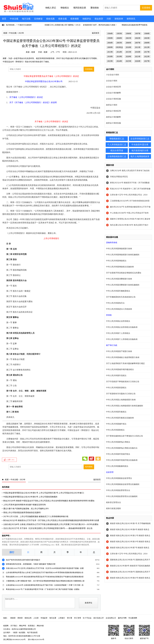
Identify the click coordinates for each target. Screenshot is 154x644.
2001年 (128, 38)
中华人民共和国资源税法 (116, 388)
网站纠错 (40, 626)
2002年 (138, 38)
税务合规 (63, 19)
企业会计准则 (112, 81)
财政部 (13, 618)
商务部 (20, 618)
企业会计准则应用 (113, 87)
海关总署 (53, 618)
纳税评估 (87, 19)
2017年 (147, 52)
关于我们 (14, 626)
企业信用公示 (111, 618)
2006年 (128, 43)
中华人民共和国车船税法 (116, 412)
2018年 (110, 57)
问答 (109, 19)
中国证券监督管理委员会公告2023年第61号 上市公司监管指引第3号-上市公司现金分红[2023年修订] (44, 493)
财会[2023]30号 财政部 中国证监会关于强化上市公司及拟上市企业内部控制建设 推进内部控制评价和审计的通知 (49, 501)
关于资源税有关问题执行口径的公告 (121, 394)
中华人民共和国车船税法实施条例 (120, 418)
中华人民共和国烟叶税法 (116, 424)
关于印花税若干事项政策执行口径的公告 (123, 382)
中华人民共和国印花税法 (116, 376)
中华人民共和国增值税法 (116, 261)
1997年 (138, 34)
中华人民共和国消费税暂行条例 (119, 279)
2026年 (138, 61)
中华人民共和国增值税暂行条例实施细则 (123, 255)
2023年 (21, 33)
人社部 (36, 618)
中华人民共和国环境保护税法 (118, 454)
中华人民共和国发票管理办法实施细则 (122, 496)
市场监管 (44, 618)
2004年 (110, 43)
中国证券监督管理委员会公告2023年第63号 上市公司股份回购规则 (30, 497)
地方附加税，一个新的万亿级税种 (19, 25)
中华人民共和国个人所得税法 (118, 333)
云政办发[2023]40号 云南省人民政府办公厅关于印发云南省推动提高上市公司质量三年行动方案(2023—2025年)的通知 (51, 524)
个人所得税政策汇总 (117, 145)
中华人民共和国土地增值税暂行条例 (121, 400)
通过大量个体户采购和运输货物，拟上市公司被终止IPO (26, 509)
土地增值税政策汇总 (117, 156)
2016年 (138, 52)
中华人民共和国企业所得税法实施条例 (122, 327)
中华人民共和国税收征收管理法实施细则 (123, 484)
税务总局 (28, 618)
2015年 (128, 52)
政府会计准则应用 (113, 111)
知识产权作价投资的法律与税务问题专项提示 (23, 560)
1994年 (110, 34)
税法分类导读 (117, 150)
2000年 (119, 38)
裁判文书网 (122, 618)
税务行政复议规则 (113, 508)
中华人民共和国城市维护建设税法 (120, 369)
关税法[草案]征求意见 (119, 177)
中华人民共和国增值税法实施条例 (120, 267)
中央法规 (14, 19)
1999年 (110, 38)
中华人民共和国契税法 (115, 430)
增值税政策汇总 (117, 139)
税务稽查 (75, 19)
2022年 (147, 57)
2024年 (119, 61)
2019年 (119, 57)
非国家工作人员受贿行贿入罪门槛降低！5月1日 (62, 25)
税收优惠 (50, 19)
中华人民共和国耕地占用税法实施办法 (122, 448)
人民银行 (62, 618)
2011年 (138, 47)
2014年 (119, 52)
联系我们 (31, 626)
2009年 (110, 47)
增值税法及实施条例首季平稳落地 (134, 25)
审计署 (70, 618)
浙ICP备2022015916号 (36, 639)
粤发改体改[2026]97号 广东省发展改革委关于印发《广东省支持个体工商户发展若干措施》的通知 (43, 589)
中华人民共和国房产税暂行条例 (119, 351)
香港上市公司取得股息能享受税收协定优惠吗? (22, 513)
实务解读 (38, 19)
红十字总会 (87, 618)
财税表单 (119, 19)
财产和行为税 (112, 345)
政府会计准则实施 (113, 123)
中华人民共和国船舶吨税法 (117, 466)
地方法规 (26, 19)
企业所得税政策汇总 (140, 139)
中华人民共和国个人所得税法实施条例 (122, 339)
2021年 (138, 57)
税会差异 (99, 19)
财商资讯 (131, 19)
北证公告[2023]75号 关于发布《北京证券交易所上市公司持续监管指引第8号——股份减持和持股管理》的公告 (48, 528)
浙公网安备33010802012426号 (14, 639)
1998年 (147, 34)
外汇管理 (78, 618)
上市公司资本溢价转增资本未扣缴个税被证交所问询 (24, 505)
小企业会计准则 (113, 75)
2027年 (147, 61)
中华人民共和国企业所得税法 (118, 321)
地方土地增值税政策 (140, 156)
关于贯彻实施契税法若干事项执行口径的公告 (125, 436)
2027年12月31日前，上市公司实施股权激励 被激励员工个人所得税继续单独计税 (36, 517)
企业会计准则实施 (113, 99)
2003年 (147, 38)
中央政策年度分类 (140, 145)
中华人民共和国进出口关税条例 (119, 309)
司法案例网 (133, 618)
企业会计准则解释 (113, 93)
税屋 (5, 33)
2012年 (147, 47)
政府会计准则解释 (113, 117)
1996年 (128, 34)
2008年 (147, 43)
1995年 (119, 34)
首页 (4, 19)
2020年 (128, 57)
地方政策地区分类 (140, 150)
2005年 (119, 43)
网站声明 (23, 626)
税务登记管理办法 (113, 502)
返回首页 (96, 33)
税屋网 (6, 626)
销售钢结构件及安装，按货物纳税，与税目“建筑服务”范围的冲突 (31, 564)
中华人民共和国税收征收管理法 (119, 478)
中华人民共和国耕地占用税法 (118, 442)
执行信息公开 (99, 618)
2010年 (128, 47)
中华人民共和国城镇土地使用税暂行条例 (123, 357)
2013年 (110, 52)
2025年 (128, 61)
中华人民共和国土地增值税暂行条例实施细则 (125, 406)
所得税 (109, 315)
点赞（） (11, 460)
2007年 (138, 43)
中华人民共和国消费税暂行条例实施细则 (123, 285)
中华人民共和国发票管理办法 (118, 490)
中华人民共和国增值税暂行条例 (119, 249)
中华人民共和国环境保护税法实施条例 (122, 460)
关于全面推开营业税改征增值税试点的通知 (124, 273)
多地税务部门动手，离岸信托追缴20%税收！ (100, 25)
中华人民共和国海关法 (115, 303)
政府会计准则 (112, 105)
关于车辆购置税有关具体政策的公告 (121, 297)
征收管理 (110, 472)
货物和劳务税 (112, 243)
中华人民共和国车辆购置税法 (118, 291)
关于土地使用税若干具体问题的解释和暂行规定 (125, 363)
